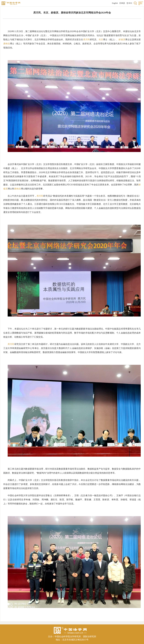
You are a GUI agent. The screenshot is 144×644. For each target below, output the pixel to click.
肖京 (101, 40)
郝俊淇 (122, 40)
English (115, 3)
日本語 (122, 3)
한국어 (129, 3)
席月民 (87, 40)
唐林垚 (7, 44)
